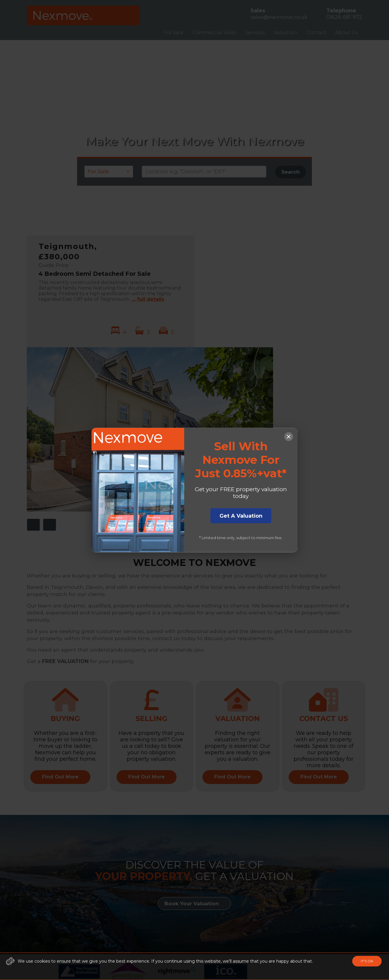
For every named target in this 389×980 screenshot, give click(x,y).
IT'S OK (367, 961)
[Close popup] (289, 434)
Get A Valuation (241, 516)
